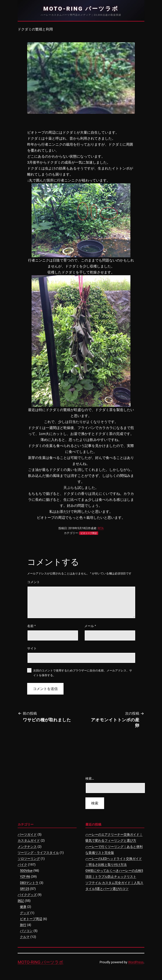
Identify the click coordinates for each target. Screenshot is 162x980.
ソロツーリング (29, 859)
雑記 (21, 901)
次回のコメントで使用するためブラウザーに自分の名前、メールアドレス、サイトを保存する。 (83, 673)
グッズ (25, 913)
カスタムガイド (29, 840)
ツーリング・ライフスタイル (38, 853)
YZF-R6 (25, 877)
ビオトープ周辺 (89, 533)
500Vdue (26, 871)
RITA (101, 528)
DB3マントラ (29, 883)
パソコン (26, 931)
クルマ (25, 937)
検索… (90, 778)
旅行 (23, 925)
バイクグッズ (27, 895)
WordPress (136, 962)
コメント (34, 582)
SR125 (25, 889)
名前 (31, 626)
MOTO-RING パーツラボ (81, 9)
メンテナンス (27, 847)
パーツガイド (27, 834)
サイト (32, 648)
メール (90, 626)
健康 (23, 907)
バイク (22, 865)
